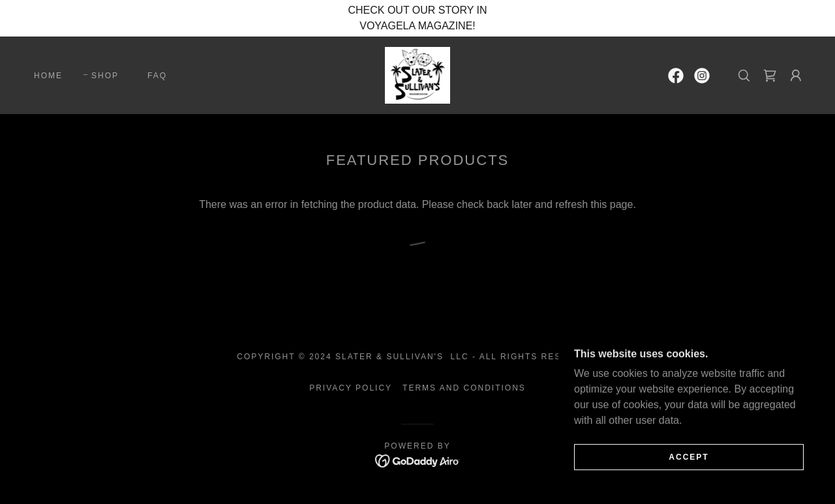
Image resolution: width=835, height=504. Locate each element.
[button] (796, 76)
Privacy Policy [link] (351, 388)
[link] (418, 75)
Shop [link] (105, 76)
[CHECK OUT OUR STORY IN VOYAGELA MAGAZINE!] (417, 18)
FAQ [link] (157, 76)
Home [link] (48, 76)
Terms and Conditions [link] (464, 388)
